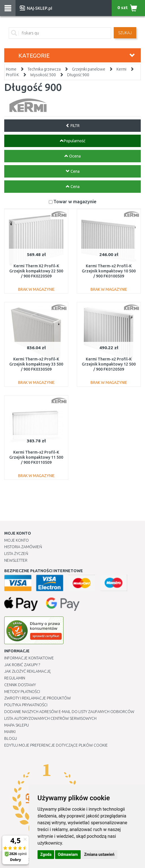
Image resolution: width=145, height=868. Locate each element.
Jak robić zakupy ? (22, 665)
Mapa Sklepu (17, 725)
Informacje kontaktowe (29, 658)
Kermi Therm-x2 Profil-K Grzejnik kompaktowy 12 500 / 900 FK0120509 (109, 364)
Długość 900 (78, 75)
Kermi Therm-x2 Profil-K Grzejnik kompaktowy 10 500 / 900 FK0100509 (109, 271)
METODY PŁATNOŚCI (22, 692)
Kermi (121, 69)
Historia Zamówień (23, 547)
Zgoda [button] (46, 854)
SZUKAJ (125, 33)
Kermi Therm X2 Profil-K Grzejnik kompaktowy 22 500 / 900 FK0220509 (36, 271)
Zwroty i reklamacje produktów (38, 698)
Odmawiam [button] (68, 854)
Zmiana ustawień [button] (99, 854)
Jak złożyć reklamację (28, 671)
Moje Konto (17, 540)
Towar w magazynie (75, 201)
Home (11, 69)
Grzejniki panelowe (89, 69)
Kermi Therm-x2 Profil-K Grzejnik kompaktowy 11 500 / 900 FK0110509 (36, 457)
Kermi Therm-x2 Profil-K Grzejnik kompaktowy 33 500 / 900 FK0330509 (36, 364)
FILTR (73, 126)
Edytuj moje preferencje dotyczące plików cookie (56, 745)
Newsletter (16, 560)
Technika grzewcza (44, 69)
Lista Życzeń (16, 554)
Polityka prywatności (26, 705)
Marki (10, 732)
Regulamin (15, 678)
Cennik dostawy (20, 685)
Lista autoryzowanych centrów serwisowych (50, 718)
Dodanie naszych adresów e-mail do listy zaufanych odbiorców (69, 712)
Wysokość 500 (43, 75)
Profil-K (12, 75)
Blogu (11, 738)
